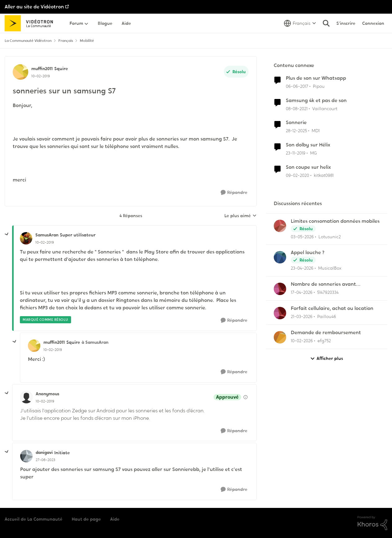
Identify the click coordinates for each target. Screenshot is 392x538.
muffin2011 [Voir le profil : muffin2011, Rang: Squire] (42, 69)
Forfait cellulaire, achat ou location (332, 308)
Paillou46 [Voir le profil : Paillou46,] (327, 316)
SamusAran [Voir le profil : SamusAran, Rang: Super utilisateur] (47, 235)
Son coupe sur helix (308, 167)
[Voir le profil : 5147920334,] (280, 289)
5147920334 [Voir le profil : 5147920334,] (328, 292)
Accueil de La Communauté (34, 519)
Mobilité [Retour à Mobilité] (87, 41)
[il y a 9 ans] (297, 86)
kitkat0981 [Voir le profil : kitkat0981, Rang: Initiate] (324, 175)
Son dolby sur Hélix (308, 145)
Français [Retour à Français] (66, 41)
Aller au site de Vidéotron (34, 7)
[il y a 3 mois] (302, 237)
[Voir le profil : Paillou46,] (280, 313)
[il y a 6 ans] (296, 153)
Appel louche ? (308, 253)
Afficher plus (327, 359)
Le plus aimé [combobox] (241, 216)
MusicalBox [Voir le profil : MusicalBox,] (330, 268)
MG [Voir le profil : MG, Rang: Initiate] (313, 153)
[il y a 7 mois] (296, 131)
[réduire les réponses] (7, 234)
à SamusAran (95, 342)
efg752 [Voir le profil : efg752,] (324, 341)
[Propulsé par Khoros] (372, 523)
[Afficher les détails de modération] (246, 397)
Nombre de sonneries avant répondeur (323, 284)
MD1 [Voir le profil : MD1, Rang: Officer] (316, 131)
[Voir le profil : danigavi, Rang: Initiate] (26, 456)
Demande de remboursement (326, 333)
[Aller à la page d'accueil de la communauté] (31, 23)
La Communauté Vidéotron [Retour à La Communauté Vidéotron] (28, 41)
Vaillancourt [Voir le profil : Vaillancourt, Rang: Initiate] (325, 108)
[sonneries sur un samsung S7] (45, 242)
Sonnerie (296, 123)
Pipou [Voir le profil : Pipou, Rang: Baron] (319, 86)
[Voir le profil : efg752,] (280, 337)
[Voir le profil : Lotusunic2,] (280, 226)
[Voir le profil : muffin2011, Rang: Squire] (20, 72)
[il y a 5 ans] (297, 108)
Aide (115, 519)
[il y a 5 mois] (302, 341)
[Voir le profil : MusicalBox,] (280, 257)
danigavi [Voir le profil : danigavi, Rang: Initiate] (44, 452)
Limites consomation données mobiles (335, 221)
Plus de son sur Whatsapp (316, 78)
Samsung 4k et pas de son (316, 101)
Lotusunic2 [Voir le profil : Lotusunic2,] (330, 236)
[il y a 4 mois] (302, 317)
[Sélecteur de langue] (300, 23)
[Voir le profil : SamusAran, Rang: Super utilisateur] (26, 238)
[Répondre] (234, 193)
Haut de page (86, 519)
